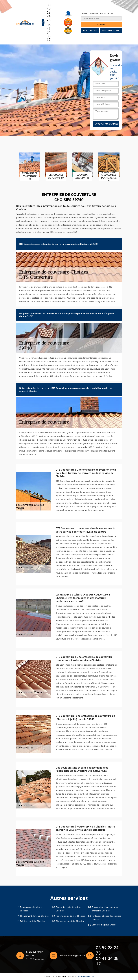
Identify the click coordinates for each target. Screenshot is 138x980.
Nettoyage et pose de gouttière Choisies (107, 918)
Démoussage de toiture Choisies (31, 909)
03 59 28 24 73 (49, 12)
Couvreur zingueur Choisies (105, 925)
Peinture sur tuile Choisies (32, 921)
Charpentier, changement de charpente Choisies (105, 909)
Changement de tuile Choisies (70, 921)
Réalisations (90, 31)
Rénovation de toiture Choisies (70, 916)
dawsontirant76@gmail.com (73, 956)
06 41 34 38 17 (49, 32)
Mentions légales (86, 977)
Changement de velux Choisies (34, 916)
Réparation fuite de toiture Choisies (69, 909)
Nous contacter (111, 31)
